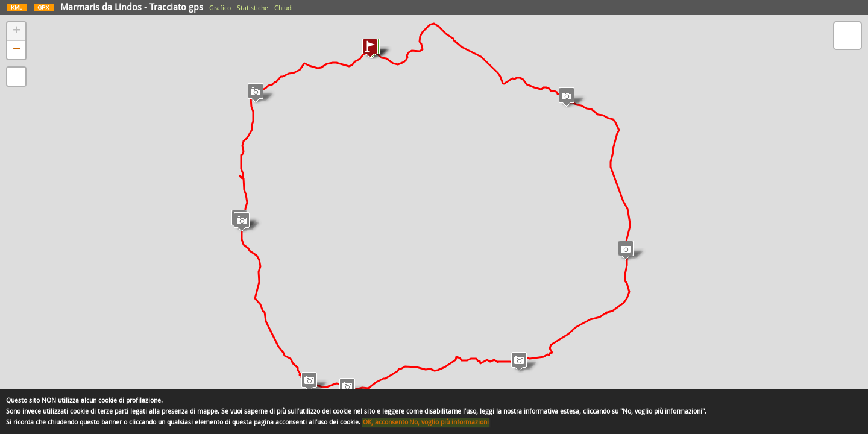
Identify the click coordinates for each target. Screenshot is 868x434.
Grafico (220, 8)
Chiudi (284, 8)
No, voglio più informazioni (449, 422)
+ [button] (17, 31)
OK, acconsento (385, 422)
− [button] (17, 50)
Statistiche (253, 8)
